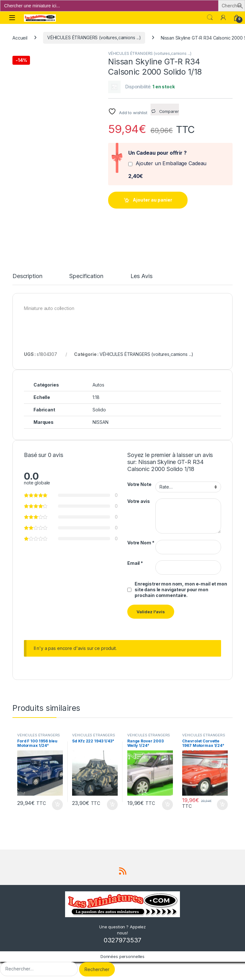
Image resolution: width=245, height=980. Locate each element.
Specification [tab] (86, 276)
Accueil (20, 37)
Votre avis (139, 501)
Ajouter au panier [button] (57, 805)
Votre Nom (141, 543)
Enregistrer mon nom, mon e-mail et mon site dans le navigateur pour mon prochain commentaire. (181, 589)
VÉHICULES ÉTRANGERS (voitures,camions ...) (94, 37)
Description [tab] (27, 276)
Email (135, 563)
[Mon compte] (223, 18)
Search (210, 18)
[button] (240, 5)
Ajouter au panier (152, 200)
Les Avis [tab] (141, 276)
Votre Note (139, 484)
